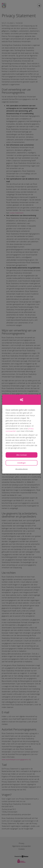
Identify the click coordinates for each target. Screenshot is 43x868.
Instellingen (21, 463)
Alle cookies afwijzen (22, 469)
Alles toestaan (22, 455)
